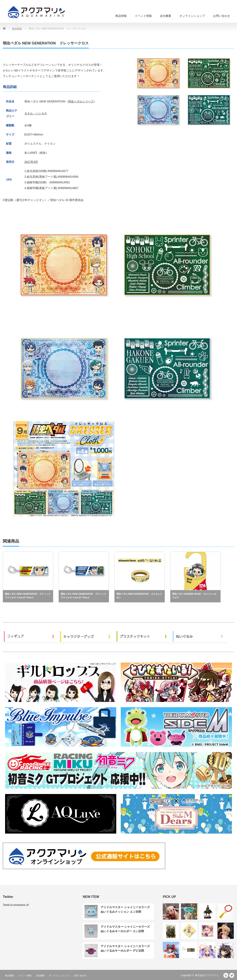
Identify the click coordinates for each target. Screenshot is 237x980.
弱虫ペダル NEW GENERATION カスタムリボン (139, 596)
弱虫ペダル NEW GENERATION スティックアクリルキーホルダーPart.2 (83, 596)
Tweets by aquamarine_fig (16, 905)
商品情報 (121, 16)
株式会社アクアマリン (207, 975)
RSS (226, 975)
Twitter (232, 975)
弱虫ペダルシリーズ (81, 101)
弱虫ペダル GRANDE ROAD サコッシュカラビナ (194, 596)
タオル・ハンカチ (36, 113)
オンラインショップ (192, 16)
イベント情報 (143, 16)
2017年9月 (31, 162)
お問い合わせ (222, 16)
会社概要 (166, 16)
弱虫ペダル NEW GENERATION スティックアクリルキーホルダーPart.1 (28, 596)
